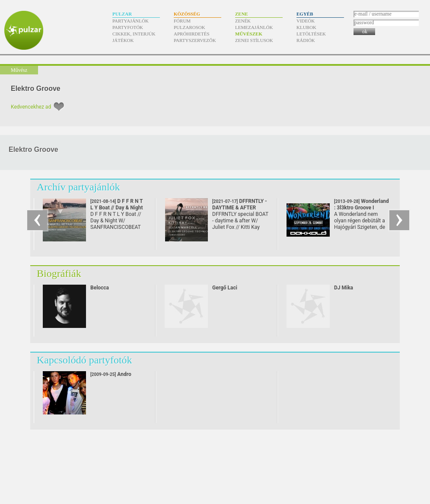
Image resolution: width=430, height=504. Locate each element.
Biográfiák (59, 273)
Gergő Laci (225, 288)
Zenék (243, 21)
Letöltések (311, 34)
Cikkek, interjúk (134, 34)
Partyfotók (128, 27)
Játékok (123, 40)
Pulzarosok (190, 27)
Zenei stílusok (254, 40)
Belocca (100, 288)
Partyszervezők (195, 40)
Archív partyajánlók (78, 187)
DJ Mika (344, 288)
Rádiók (306, 40)
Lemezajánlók (254, 27)
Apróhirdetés (192, 34)
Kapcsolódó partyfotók (84, 360)
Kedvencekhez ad (31, 107)
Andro (111, 374)
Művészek (249, 34)
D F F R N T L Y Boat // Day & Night (117, 208)
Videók (306, 21)
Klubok (306, 27)
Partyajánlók (131, 21)
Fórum (182, 21)
